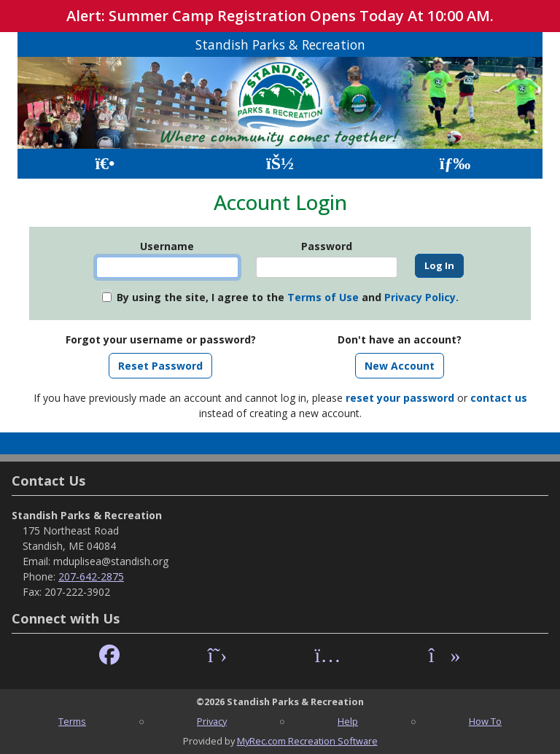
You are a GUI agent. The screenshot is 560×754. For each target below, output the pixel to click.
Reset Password (160, 366)
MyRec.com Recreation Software (307, 741)
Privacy (212, 721)
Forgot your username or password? (161, 339)
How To (485, 721)
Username (167, 246)
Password (327, 246)
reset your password (400, 398)
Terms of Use (323, 297)
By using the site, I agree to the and (288, 297)
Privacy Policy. (421, 297)
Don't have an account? (400, 339)
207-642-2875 (91, 576)
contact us (499, 398)
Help (348, 721)
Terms (72, 721)
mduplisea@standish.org (111, 561)
